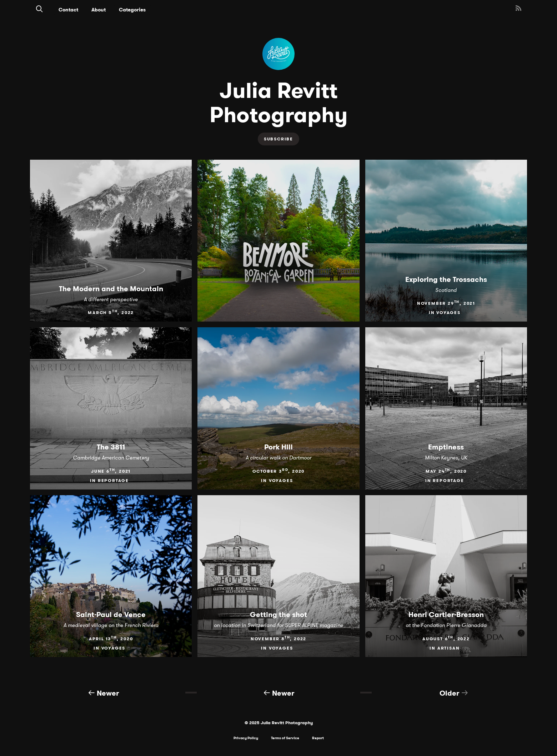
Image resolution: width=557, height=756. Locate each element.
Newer (103, 693)
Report (318, 738)
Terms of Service (285, 738)
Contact (68, 10)
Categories (132, 10)
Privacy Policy (246, 738)
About (99, 10)
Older (454, 693)
